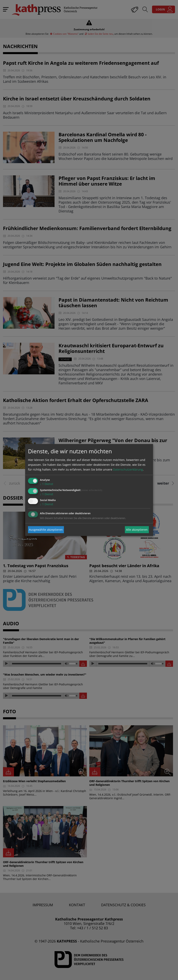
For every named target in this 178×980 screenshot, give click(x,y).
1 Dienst (47, 484)
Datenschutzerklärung (128, 469)
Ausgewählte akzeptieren (46, 530)
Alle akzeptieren (137, 530)
